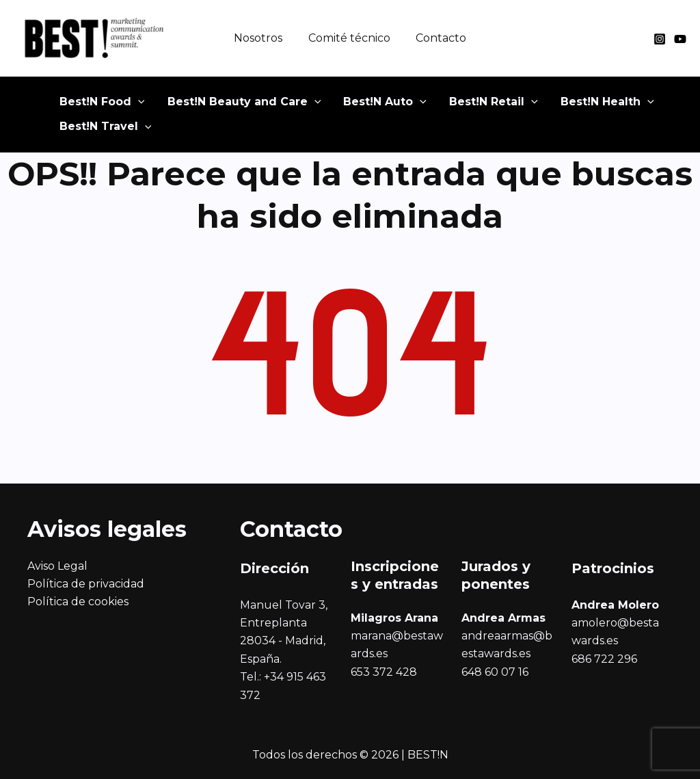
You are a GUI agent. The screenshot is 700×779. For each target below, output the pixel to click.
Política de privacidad (86, 584)
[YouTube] (680, 39)
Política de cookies (78, 602)
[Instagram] (660, 39)
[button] (97, 106)
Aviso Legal (57, 566)
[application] (133, 106)
